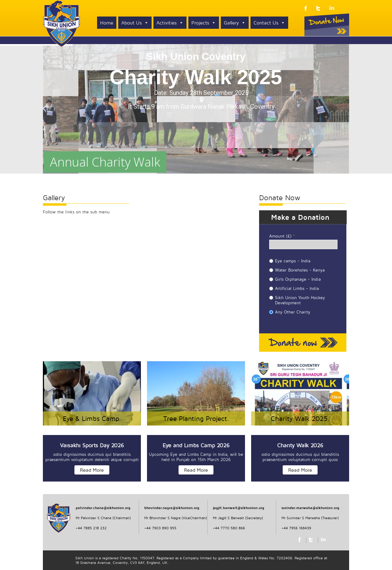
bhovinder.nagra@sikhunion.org (172, 508)
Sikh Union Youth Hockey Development (300, 300)
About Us (135, 23)
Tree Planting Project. (196, 418)
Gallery (235, 23)
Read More (92, 470)
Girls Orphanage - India (298, 279)
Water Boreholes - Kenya (300, 270)
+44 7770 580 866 (229, 528)
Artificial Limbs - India (297, 288)
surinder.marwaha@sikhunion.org (310, 508)
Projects (204, 23)
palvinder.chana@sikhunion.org (103, 508)
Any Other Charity (293, 312)
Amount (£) (282, 236)
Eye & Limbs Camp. (92, 418)
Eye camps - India (293, 261)
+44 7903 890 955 (160, 528)
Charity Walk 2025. (300, 418)
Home (107, 23)
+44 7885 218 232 (91, 528)
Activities (170, 23)
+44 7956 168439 (296, 528)
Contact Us (269, 23)
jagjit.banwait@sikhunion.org (239, 508)
